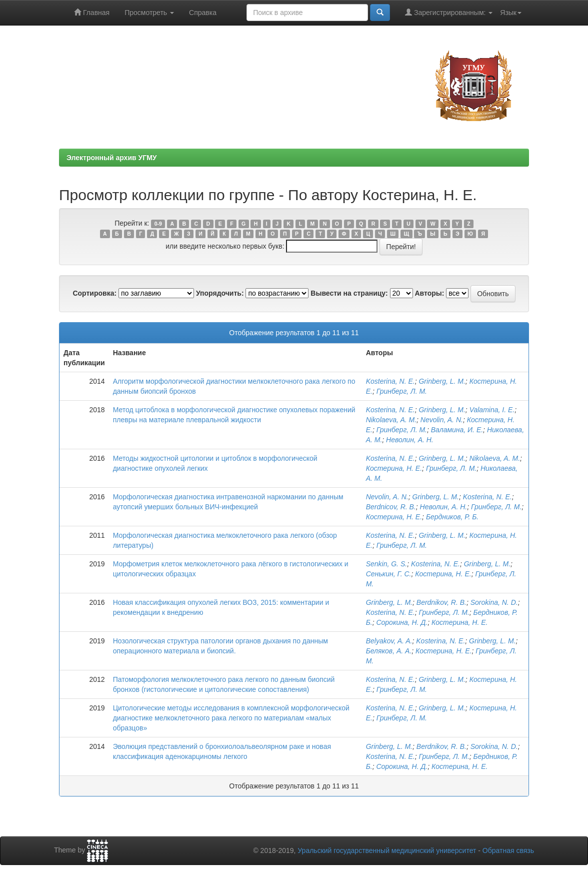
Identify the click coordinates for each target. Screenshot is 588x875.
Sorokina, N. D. (494, 602)
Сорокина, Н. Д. (402, 622)
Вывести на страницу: (349, 293)
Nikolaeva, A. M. (391, 420)
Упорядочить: (220, 293)
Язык (511, 13)
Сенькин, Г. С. (389, 574)
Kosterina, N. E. (390, 381)
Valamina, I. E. (492, 410)
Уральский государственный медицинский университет (387, 850)
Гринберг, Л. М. (402, 391)
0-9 (158, 224)
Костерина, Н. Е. (394, 468)
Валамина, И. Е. (457, 430)
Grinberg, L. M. (442, 381)
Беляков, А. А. (389, 651)
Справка (203, 13)
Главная (92, 12)
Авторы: (429, 293)
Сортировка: (94, 293)
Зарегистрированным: (449, 12)
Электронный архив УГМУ (112, 158)
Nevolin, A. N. (442, 420)
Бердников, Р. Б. (452, 517)
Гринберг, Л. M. (444, 756)
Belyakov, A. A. (389, 641)
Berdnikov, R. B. (441, 602)
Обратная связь (508, 850)
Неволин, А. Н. (410, 440)
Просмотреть (149, 13)
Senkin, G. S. (386, 564)
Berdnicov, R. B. (391, 507)
